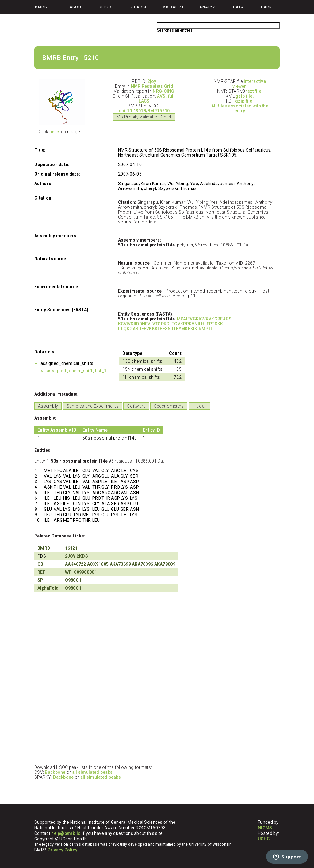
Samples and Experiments (93, 406)
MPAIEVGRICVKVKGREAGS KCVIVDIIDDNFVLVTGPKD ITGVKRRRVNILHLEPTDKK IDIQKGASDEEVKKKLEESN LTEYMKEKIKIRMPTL (175, 324)
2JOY (70, 556)
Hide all (199, 406)
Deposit (108, 7)
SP (40, 580)
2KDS (82, 556)
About (77, 7)
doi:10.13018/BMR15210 (144, 111)
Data (239, 7)
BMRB (44, 548)
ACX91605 (98, 564)
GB (40, 564)
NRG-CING (163, 91)
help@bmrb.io (66, 833)
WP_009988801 (81, 572)
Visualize (174, 7)
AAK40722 (76, 564)
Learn (266, 7)
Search (140, 7)
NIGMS (265, 828)
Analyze (209, 7)
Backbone (55, 772)
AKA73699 (120, 564)
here (54, 132)
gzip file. (245, 96)
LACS (144, 101)
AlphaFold (48, 588)
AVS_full (166, 96)
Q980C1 (73, 580)
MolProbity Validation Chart (144, 117)
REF (41, 572)
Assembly (48, 406)
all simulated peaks (92, 772)
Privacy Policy (62, 850)
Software (136, 406)
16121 (71, 548)
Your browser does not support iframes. (154, 683)
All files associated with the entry (240, 108)
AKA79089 (165, 564)
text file (254, 91)
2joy (152, 81)
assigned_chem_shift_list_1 (77, 371)
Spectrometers (169, 406)
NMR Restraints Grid (152, 86)
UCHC (264, 839)
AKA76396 (142, 564)
